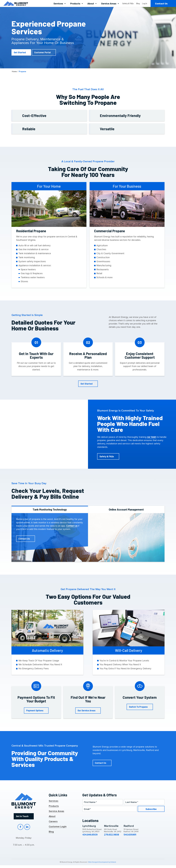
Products (54, 806)
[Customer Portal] (44, 52)
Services (54, 801)
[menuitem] (60, 3)
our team (152, 437)
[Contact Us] (26, 539)
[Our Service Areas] (88, 711)
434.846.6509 (90, 835)
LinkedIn (27, 827)
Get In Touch (22, 816)
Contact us (72, 526)
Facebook (20, 827)
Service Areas (56, 811)
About (52, 816)
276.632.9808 (111, 835)
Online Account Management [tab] (126, 509)
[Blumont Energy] (16, 4)
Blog (51, 832)
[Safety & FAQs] (108, 456)
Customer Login (58, 827)
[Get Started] (21, 52)
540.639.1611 (130, 835)
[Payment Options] (36, 711)
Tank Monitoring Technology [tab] (50, 509)
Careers (53, 822)
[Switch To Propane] (140, 707)
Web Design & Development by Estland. (102, 862)
